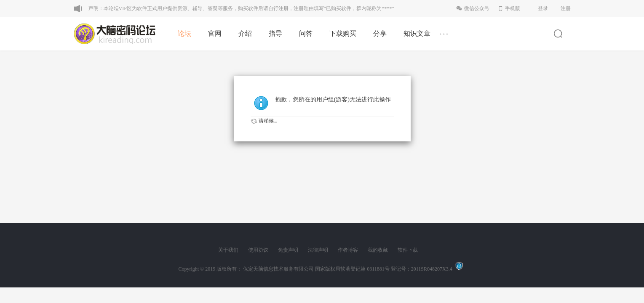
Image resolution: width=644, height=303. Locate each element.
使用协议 (258, 250)
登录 (543, 8)
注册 (566, 8)
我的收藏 (378, 250)
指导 (275, 33)
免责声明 (288, 250)
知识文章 (417, 33)
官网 (215, 33)
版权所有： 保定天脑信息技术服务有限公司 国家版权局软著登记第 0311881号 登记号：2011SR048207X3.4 (335, 269)
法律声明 (318, 250)
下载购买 (343, 33)
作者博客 (348, 250)
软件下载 (408, 250)
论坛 (184, 33)
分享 (380, 33)
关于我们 (228, 250)
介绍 (245, 33)
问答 (306, 33)
